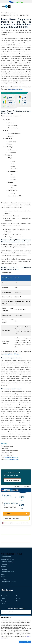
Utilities (3, 574)
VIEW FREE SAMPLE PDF (12, 518)
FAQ (18, 601)
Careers (3, 603)
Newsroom (19, 598)
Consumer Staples (6, 557)
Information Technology (8, 562)
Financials (4, 579)
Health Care (4, 564)
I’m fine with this (25, 642)
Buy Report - (10, 496)
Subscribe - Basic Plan (11, 504)
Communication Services (8, 572)
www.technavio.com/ (13, 459)
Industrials (4, 569)
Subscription (5, 596)
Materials (4, 567)
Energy (3, 577)
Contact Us (4, 598)
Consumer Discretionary (8, 559)
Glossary (4, 601)
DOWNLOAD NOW (12, 480)
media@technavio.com (12, 457)
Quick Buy (16, 514)
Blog (18, 596)
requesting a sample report (15, 89)
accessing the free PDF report (11, 354)
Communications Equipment (9, 582)
